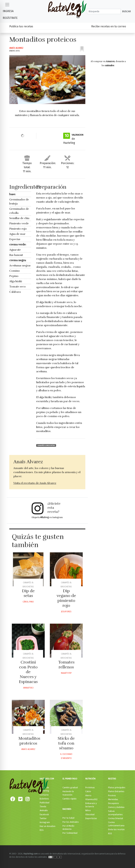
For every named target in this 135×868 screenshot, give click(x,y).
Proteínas (90, 787)
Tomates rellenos (66, 665)
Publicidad (45, 803)
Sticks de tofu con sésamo (66, 743)
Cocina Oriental (115, 818)
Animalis (44, 810)
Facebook (44, 814)
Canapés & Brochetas (46, 445)
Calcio (88, 791)
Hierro (88, 795)
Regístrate (10, 18)
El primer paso (70, 779)
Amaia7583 (28, 688)
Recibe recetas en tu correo (109, 26)
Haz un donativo (48, 826)
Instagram (45, 822)
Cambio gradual (70, 787)
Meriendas (113, 799)
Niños (88, 810)
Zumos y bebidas (116, 807)
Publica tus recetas (21, 26)
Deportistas (91, 818)
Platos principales (117, 787)
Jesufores (66, 612)
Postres (112, 795)
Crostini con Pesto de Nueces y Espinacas (28, 672)
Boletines (44, 799)
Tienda (43, 806)
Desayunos (114, 803)
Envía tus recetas (116, 829)
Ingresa (8, 11)
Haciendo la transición (68, 793)
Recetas (112, 779)
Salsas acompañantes (115, 813)
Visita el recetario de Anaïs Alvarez (35, 483)
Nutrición (90, 779)
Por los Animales (71, 822)
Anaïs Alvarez (16, 48)
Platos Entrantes (116, 791)
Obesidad (90, 814)
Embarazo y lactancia (91, 805)
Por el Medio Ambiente (68, 827)
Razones (67, 809)
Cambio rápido (70, 799)
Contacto (44, 795)
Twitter (43, 818)
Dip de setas (28, 593)
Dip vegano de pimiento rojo (66, 598)
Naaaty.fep (66, 673)
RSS (42, 830)
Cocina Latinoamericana (116, 824)
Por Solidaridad (70, 833)
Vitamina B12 (91, 799)
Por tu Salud (68, 818)
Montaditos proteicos (29, 741)
